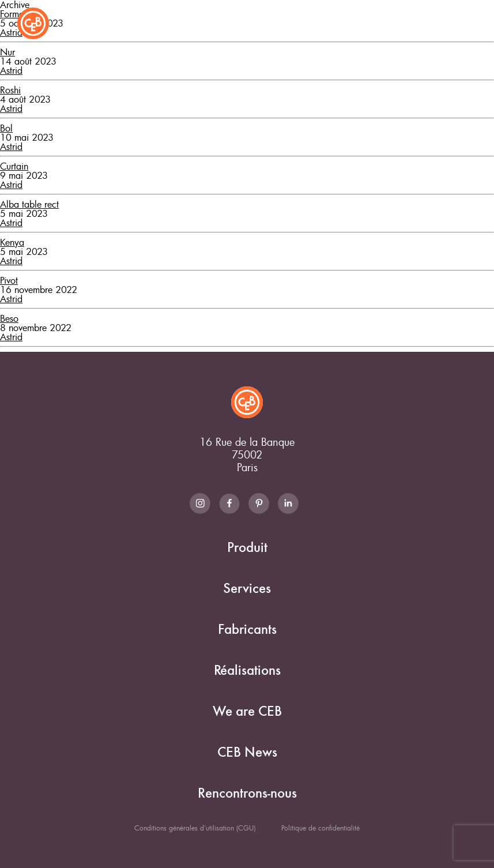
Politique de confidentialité (320, 828)
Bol (6, 128)
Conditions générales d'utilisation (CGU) (195, 828)
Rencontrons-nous (247, 793)
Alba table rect (29, 204)
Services (247, 589)
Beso (9, 318)
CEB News (247, 752)
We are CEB (247, 711)
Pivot (9, 280)
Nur (7, 52)
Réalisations (247, 670)
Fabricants (247, 630)
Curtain (14, 166)
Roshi (10, 90)
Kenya (12, 242)
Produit (247, 548)
